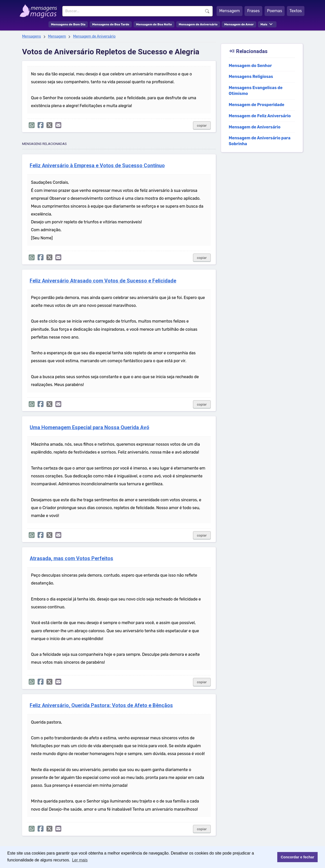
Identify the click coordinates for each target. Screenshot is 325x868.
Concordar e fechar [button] (298, 857)
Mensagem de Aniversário (198, 24)
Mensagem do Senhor (250, 66)
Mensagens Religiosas (251, 77)
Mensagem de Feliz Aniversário (260, 116)
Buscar (207, 11)
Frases (253, 11)
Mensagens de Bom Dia (68, 24)
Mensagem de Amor (239, 24)
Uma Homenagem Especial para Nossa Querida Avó (90, 428)
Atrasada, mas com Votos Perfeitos (71, 558)
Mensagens (31, 36)
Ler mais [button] (80, 860)
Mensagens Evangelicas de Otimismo (256, 91)
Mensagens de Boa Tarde (111, 24)
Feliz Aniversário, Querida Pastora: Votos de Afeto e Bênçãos (101, 705)
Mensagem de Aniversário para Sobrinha (260, 141)
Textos (296, 11)
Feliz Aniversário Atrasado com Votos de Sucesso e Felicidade (103, 281)
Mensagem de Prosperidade (257, 105)
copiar (202, 126)
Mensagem (229, 11)
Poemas (275, 11)
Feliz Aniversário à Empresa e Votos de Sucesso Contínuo (97, 166)
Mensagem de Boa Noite (154, 24)
